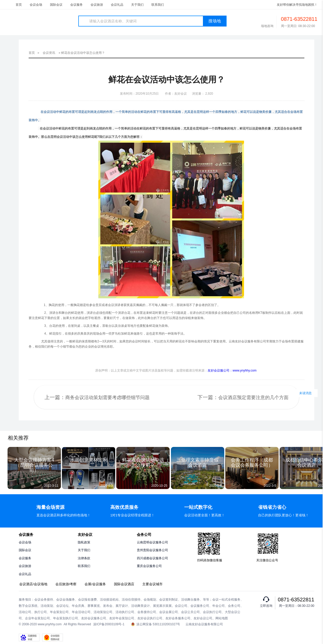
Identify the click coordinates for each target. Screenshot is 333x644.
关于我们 (137, 5)
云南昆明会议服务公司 (152, 542)
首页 (19, 5)
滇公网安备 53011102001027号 (156, 624)
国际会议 (56, 5)
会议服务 (76, 5)
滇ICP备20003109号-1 (109, 624)
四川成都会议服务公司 (152, 558)
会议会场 (36, 5)
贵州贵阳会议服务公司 (152, 550)
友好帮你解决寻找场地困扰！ (297, 5)
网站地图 (222, 618)
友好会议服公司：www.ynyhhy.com (232, 370)
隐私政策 (84, 542)
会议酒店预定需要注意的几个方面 (253, 398)
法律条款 (84, 558)
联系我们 (158, 5)
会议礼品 (117, 5)
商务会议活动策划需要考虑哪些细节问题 (107, 398)
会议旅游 (97, 5)
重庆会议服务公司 (149, 566)
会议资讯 (49, 53)
